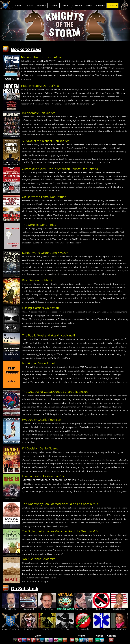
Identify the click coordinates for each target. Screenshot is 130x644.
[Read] (65, 5)
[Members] (101, 5)
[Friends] (54, 5)
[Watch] (30, 5)
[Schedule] (77, 5)
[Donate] (113, 5)
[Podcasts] (42, 5)
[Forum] (89, 5)
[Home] (18, 5)
